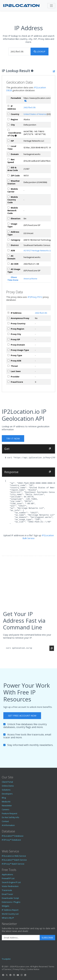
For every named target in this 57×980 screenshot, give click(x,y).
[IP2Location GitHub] (14, 975)
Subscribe (47, 938)
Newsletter (7, 806)
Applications (7, 874)
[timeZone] (8, 146)
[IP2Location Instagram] (21, 975)
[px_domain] (8, 344)
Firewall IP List (8, 878)
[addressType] (8, 232)
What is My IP (8, 918)
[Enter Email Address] (21, 938)
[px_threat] (8, 366)
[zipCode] (8, 175)
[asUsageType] (8, 269)
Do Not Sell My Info (10, 817)
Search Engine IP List (11, 882)
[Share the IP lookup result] (54, 71)
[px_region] (8, 329)
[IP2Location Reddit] (10, 975)
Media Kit (6, 802)
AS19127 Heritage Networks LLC (38, 251)
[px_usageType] (8, 350)
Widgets (6, 906)
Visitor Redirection (10, 886)
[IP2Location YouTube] (18, 975)
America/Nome (30, 279)
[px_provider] (8, 376)
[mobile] (8, 189)
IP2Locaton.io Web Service (14, 856)
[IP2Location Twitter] (7, 975)
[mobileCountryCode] (8, 197)
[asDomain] (8, 256)
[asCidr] (8, 264)
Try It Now (13, 438)
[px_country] (8, 323)
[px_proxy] (8, 318)
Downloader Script (10, 898)
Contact (5, 821)
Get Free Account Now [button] (22, 716)
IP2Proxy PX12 (35, 297)
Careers (6, 809)
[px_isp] (8, 339)
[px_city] (8, 334)
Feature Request (9, 813)
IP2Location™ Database (13, 836)
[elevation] (8, 218)
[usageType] (8, 224)
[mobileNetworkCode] (8, 207)
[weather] (8, 181)
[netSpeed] (8, 159)
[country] (8, 114)
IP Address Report (10, 910)
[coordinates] (8, 130)
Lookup (40, 52)
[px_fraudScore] (8, 382)
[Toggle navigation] (51, 6)
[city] (8, 124)
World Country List (10, 914)
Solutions (6, 790)
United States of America (35, 114)
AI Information (8, 825)
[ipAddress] (8, 106)
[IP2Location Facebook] (3, 975)
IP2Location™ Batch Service (14, 860)
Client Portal (7, 782)
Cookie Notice (33, 969)
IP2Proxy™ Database (11, 840)
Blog (4, 798)
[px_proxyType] (8, 355)
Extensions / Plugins (11, 902)
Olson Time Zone (13, 279)
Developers (7, 794)
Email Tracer (7, 894)
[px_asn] (8, 360)
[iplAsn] (8, 250)
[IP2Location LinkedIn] (25, 975)
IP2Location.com (22, 966)
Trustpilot (6, 959)
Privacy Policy (19, 969)
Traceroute (7, 890)
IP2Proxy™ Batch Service (13, 864)
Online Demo (8, 786)
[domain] (8, 154)
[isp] (8, 141)
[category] (8, 240)
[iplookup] (19, 52)
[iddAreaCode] (8, 167)
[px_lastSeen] (8, 371)
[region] (8, 119)
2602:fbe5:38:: (30, 107)
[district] (8, 245)
